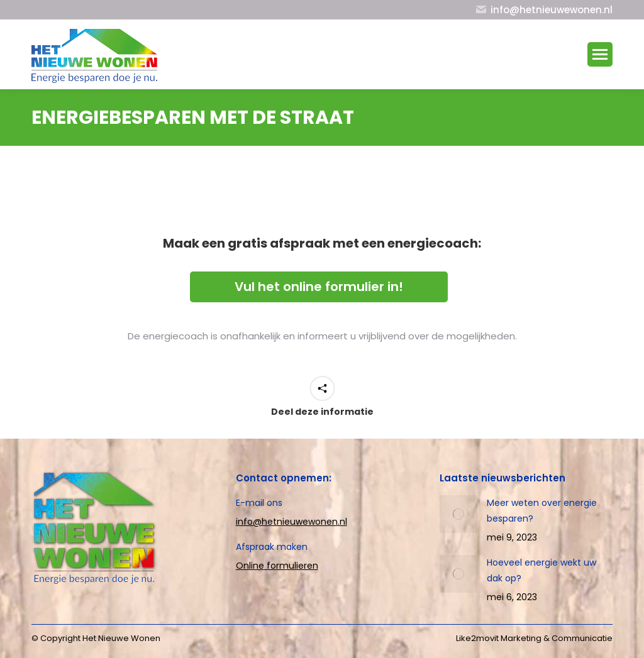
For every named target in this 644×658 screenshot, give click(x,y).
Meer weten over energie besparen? (542, 511)
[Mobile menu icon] (600, 54)
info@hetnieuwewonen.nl (291, 522)
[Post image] (458, 514)
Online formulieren (277, 566)
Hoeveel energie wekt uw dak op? (541, 570)
